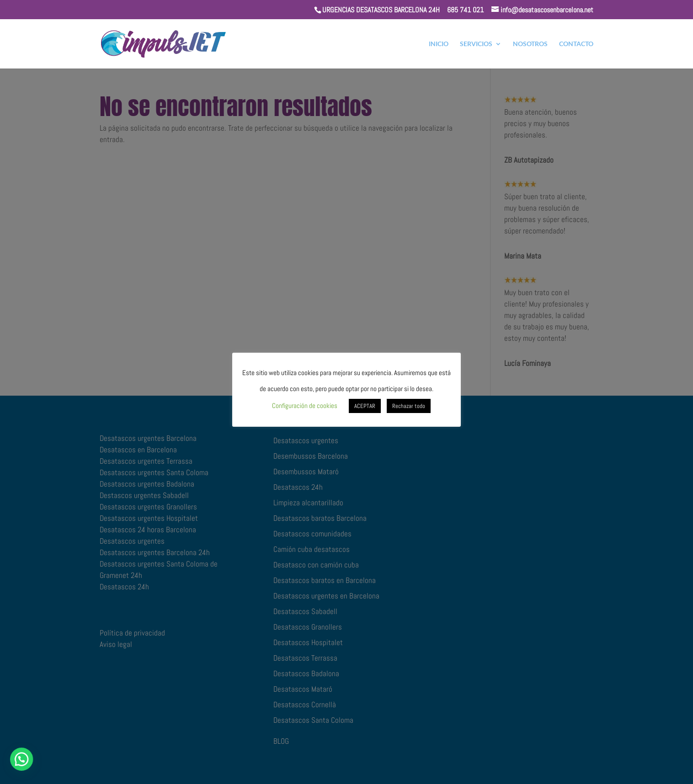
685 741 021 (465, 10)
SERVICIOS (476, 44)
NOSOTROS (530, 44)
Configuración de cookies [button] (305, 405)
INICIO (439, 44)
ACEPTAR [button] (365, 406)
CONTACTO (576, 44)
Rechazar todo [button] (409, 406)
